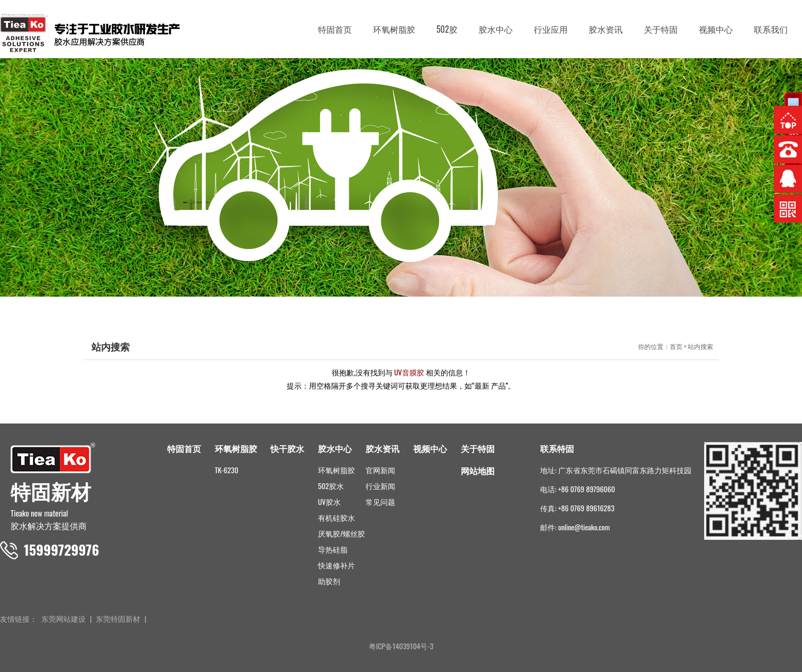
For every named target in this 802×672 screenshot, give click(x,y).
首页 (676, 346)
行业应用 (551, 29)
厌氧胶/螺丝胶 (341, 533)
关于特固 (661, 29)
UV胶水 (329, 501)
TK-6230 (226, 470)
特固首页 (335, 29)
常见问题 (380, 501)
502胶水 (331, 486)
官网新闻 (380, 470)
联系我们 (771, 29)
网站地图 (478, 471)
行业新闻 (380, 486)
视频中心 (716, 29)
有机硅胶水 (336, 517)
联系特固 (557, 448)
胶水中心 (496, 29)
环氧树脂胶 (394, 29)
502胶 (447, 29)
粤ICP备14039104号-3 (401, 646)
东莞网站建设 (63, 618)
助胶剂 (329, 581)
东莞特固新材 (118, 618)
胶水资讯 (606, 29)
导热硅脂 (333, 549)
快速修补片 (336, 565)
